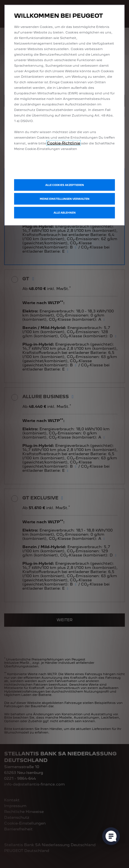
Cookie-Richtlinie (64, 143)
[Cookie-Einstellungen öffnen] (111, 836)
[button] (64, 199)
